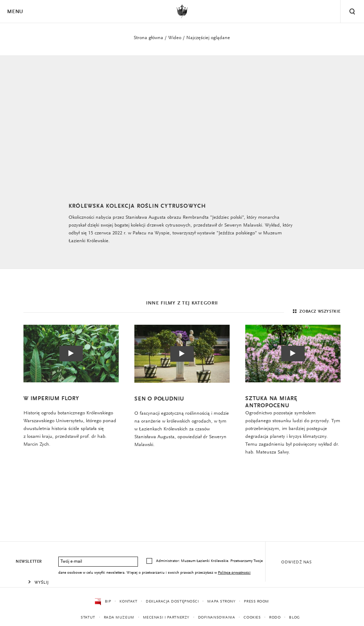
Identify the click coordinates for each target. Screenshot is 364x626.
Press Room (256, 602)
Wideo (175, 38)
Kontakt (128, 602)
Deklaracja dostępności (172, 602)
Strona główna (148, 38)
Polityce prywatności (234, 573)
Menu (15, 12)
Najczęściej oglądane (208, 38)
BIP (103, 602)
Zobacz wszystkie (316, 312)
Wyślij (42, 583)
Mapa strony (221, 602)
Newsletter (29, 562)
